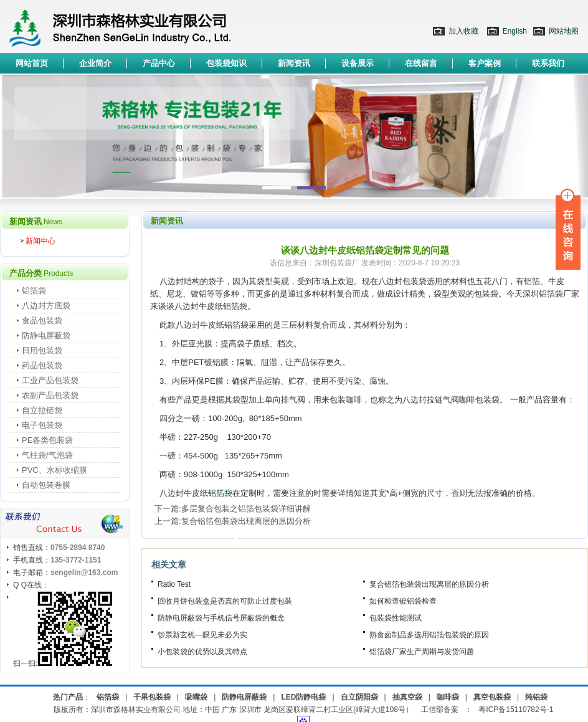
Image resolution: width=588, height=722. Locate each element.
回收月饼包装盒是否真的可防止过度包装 (225, 601)
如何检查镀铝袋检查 (403, 601)
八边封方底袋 (46, 306)
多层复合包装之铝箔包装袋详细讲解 (246, 509)
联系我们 (548, 63)
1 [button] (277, 188)
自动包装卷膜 (46, 485)
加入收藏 (463, 31)
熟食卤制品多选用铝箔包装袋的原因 (429, 635)
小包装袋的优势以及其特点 (202, 652)
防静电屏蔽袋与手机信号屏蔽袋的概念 (221, 618)
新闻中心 (40, 241)
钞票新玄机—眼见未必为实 (202, 635)
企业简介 (95, 63)
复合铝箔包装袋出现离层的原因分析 (246, 521)
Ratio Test (174, 584)
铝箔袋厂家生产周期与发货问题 (422, 652)
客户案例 (485, 63)
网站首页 (32, 63)
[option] (294, 136)
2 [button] (311, 188)
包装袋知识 (226, 63)
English (515, 31)
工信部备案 (440, 710)
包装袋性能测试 (396, 618)
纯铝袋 (536, 697)
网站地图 (564, 31)
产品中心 (159, 63)
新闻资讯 (294, 63)
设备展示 (358, 63)
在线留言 (421, 63)
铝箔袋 (220, 493)
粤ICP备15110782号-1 (516, 710)
